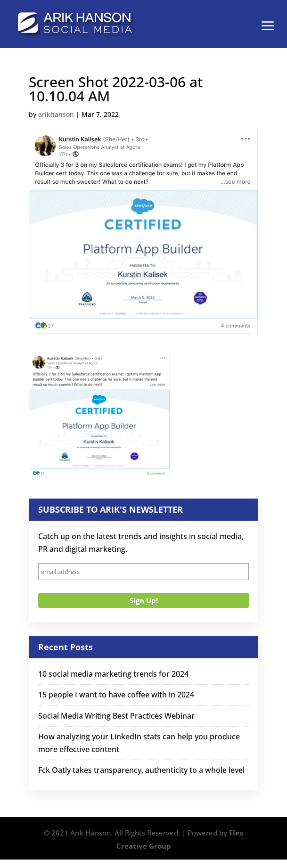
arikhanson (56, 114)
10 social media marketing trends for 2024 (113, 674)
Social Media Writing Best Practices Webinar (116, 716)
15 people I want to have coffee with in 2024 (116, 695)
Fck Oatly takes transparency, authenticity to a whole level (141, 770)
